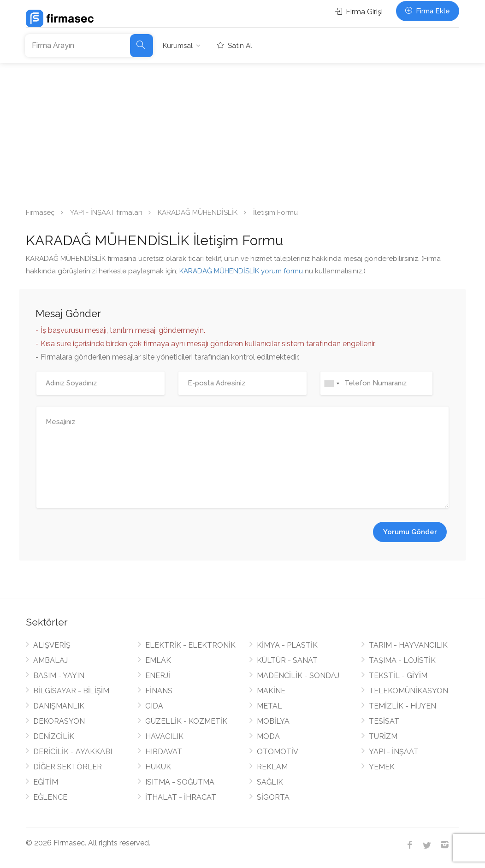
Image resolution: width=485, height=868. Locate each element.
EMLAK (158, 660)
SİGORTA (273, 797)
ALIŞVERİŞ (52, 645)
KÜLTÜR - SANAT (287, 660)
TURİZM (383, 736)
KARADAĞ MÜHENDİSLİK (198, 213)
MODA (268, 736)
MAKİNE (271, 691)
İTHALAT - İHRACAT (181, 797)
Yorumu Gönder (410, 532)
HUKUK (158, 767)
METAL (269, 706)
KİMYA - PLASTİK (287, 645)
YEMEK (382, 767)
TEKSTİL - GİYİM (398, 676)
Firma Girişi (359, 12)
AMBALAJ (50, 660)
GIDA (154, 706)
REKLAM (272, 767)
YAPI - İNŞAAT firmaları (106, 213)
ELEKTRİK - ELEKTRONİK (190, 645)
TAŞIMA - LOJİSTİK (402, 660)
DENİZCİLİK (54, 736)
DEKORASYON (59, 721)
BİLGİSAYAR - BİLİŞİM (71, 691)
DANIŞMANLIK (59, 706)
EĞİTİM (46, 782)
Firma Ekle (428, 11)
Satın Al (235, 46)
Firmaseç (40, 213)
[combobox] (331, 383)
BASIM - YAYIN (59, 676)
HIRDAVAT (164, 752)
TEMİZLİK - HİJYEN (402, 706)
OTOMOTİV (278, 752)
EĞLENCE (50, 797)
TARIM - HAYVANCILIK (408, 645)
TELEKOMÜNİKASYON (408, 691)
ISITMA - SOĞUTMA (180, 782)
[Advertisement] (243, 132)
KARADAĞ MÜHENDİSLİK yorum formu (241, 271)
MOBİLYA (273, 721)
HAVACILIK (164, 736)
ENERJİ (158, 676)
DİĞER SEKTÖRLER (68, 767)
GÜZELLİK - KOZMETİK (186, 721)
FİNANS (159, 691)
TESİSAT (384, 721)
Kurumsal (178, 46)
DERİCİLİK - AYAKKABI (73, 752)
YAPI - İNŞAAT (394, 752)
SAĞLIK (270, 782)
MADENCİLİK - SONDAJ (298, 676)
